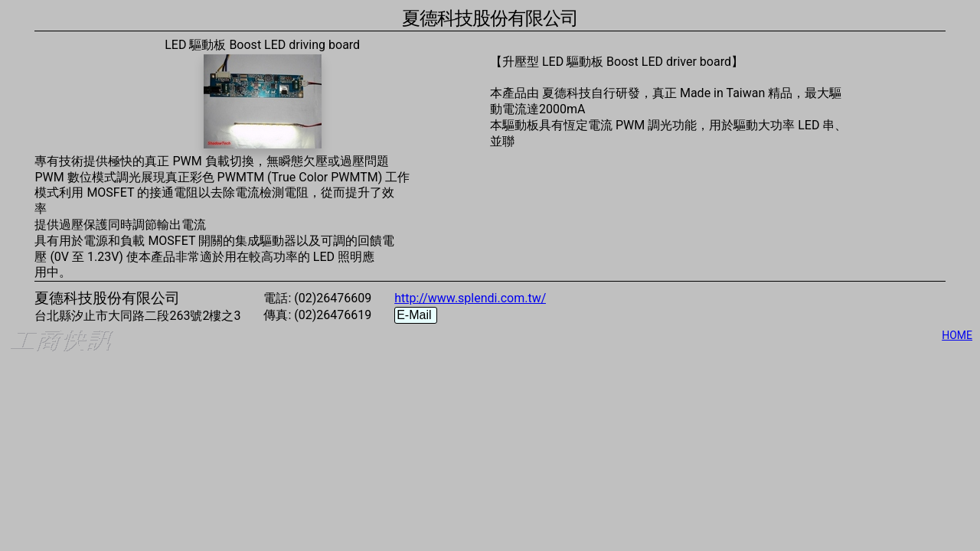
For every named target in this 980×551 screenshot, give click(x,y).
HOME (957, 335)
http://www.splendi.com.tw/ (470, 298)
